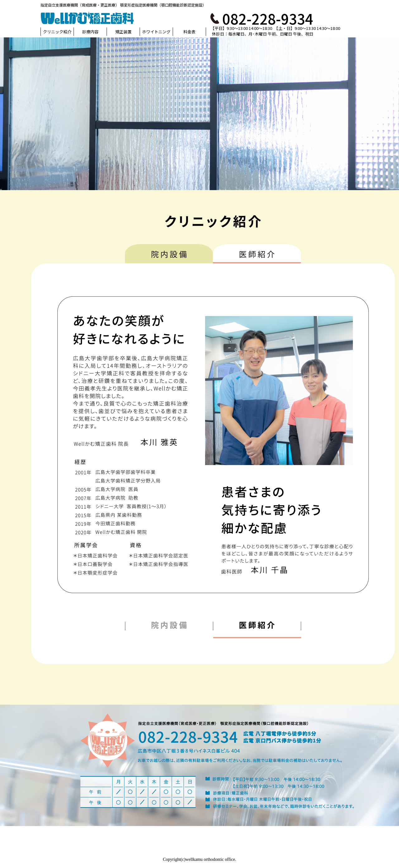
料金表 (189, 32)
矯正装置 (123, 32)
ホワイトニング (156, 32)
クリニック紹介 (57, 32)
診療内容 (90, 32)
